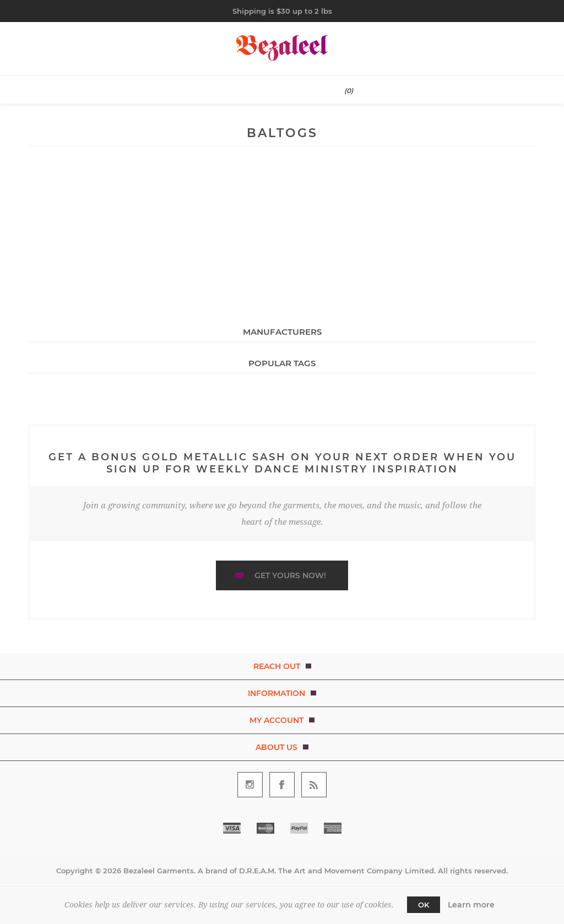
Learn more (471, 905)
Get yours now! (290, 575)
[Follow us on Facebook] (282, 785)
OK (424, 905)
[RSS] (314, 785)
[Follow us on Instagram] (250, 785)
